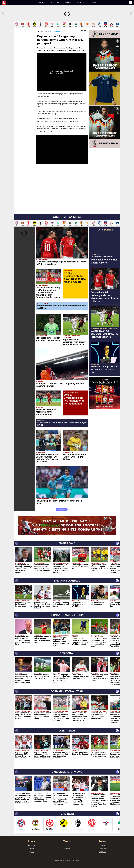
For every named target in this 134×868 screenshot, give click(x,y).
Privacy (67, 849)
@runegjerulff (55, 31)
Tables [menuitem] (67, 3)
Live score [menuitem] (53, 3)
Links (103, 855)
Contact (31, 849)
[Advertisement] (105, 442)
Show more (62, 510)
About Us (31, 845)
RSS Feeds (103, 852)
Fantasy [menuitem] (80, 3)
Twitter (103, 845)
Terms (67, 845)
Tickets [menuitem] (92, 3)
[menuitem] (18, 3)
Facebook (103, 849)
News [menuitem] (40, 3)
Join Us (31, 852)
